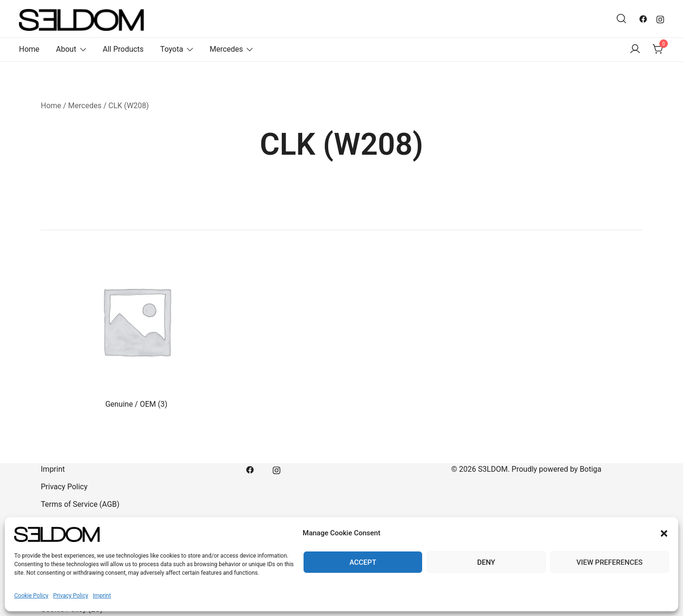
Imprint (102, 596)
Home (29, 49)
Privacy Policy (71, 596)
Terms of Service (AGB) (80, 504)
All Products (123, 49)
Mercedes (226, 49)
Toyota (172, 49)
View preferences (609, 562)
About (66, 49)
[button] (664, 533)
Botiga (591, 469)
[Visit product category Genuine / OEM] (136, 329)
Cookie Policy (31, 596)
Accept (363, 562)
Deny (486, 562)
